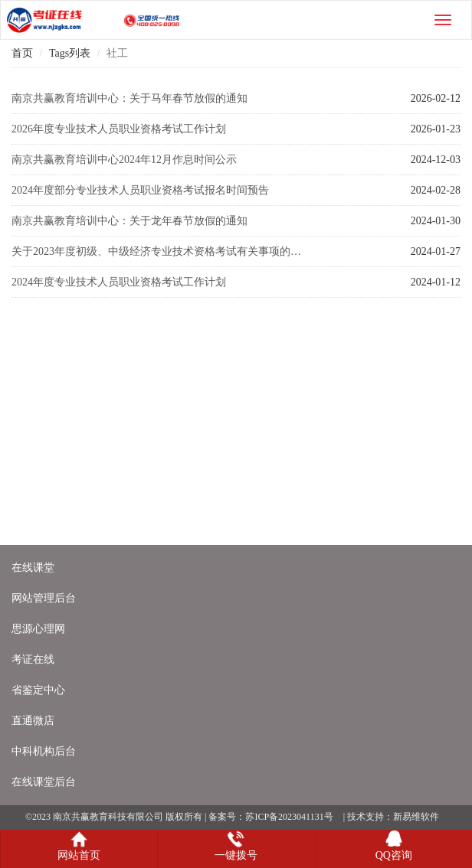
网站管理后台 (44, 598)
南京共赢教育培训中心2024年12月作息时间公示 (124, 160)
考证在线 (33, 659)
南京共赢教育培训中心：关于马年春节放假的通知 (129, 98)
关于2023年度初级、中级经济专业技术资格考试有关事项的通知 (161, 251)
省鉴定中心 (38, 690)
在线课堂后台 (44, 782)
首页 (22, 53)
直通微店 (33, 721)
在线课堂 (33, 568)
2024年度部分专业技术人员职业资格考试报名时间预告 (140, 190)
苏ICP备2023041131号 (289, 817)
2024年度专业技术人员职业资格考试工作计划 (119, 282)
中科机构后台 (44, 751)
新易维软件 (416, 817)
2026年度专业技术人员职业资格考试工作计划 (119, 129)
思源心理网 (38, 629)
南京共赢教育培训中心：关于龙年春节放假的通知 (129, 221)
